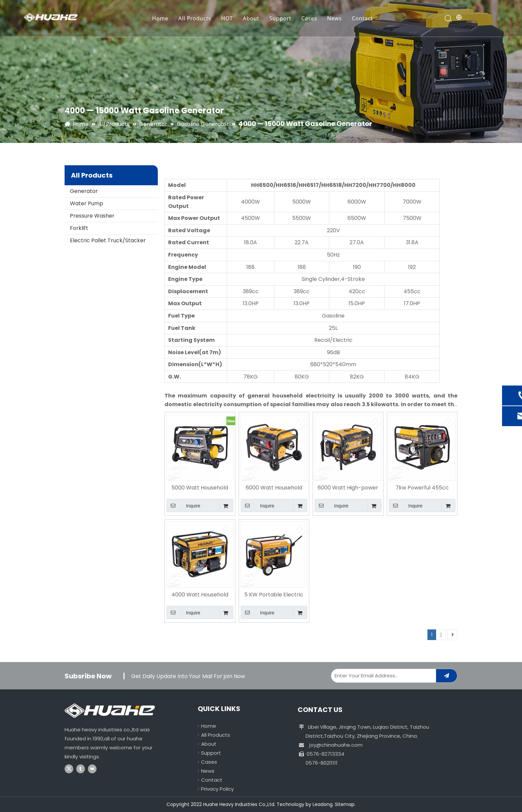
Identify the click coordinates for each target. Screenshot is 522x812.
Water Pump (87, 203)
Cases (309, 18)
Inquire (183, 505)
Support (280, 18)
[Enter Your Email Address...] (382, 676)
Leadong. (323, 804)
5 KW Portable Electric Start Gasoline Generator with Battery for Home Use (274, 595)
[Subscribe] (447, 676)
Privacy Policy (217, 789)
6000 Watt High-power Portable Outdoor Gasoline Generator (348, 488)
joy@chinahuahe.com (336, 745)
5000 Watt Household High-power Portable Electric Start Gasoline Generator (200, 488)
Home (160, 18)
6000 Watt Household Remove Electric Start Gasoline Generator (274, 488)
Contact (363, 18)
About (251, 18)
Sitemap (345, 804)
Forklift (79, 228)
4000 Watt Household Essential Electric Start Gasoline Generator (200, 595)
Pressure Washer (92, 216)
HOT (227, 18)
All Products (195, 18)
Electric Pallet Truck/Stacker (108, 240)
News (334, 18)
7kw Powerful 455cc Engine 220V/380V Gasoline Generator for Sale (422, 488)
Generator (84, 191)
